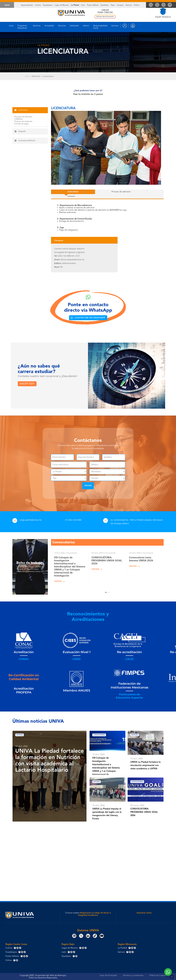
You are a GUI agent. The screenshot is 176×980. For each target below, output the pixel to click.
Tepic (113, 5)
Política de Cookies (158, 975)
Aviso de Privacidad (108, 975)
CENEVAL (19, 119)
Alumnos (37, 26)
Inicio (11, 26)
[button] (59, 192)
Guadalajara (48, 5)
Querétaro (105, 5)
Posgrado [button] (20, 131)
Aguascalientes (27, 5)
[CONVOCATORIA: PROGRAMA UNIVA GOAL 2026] (107, 562)
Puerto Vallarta (93, 5)
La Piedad (75, 5)
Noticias (22, 735)
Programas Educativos (22, 27)
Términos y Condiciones (133, 975)
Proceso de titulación (23, 121)
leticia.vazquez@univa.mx (72, 256)
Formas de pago (21, 124)
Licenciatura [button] (21, 110)
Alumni (86, 26)
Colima (38, 5)
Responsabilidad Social (100, 27)
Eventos (115, 26)
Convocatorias (102, 735)
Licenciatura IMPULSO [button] (25, 141)
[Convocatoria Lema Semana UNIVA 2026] (145, 562)
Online (136, 5)
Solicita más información (105, 17)
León (83, 5)
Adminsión (74, 26)
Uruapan (120, 5)
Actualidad (49, 26)
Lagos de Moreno (62, 5)
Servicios (62, 26)
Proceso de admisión (23, 117)
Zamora (129, 5)
